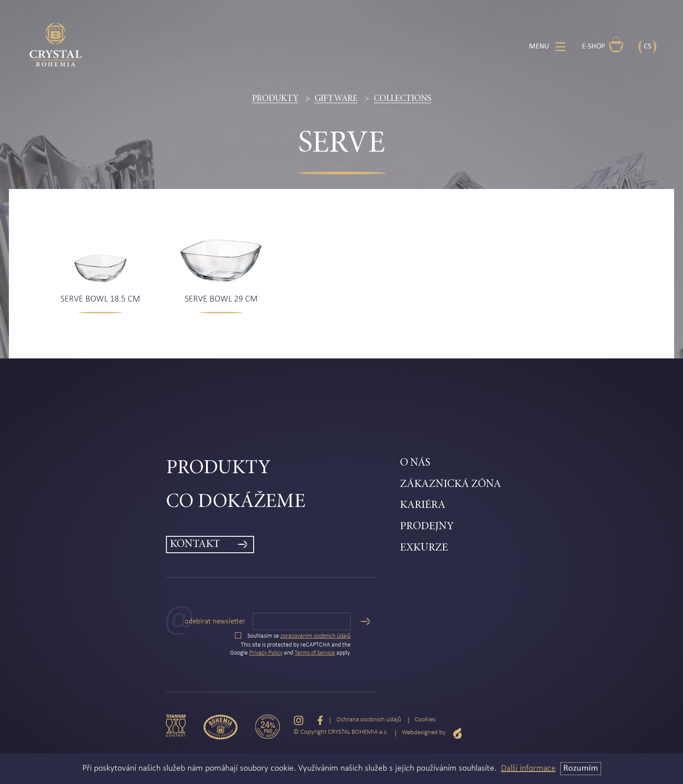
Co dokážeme (236, 502)
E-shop (603, 44)
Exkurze (424, 548)
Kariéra (423, 505)
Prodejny (427, 527)
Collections (402, 99)
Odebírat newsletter (215, 621)
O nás (415, 463)
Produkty (275, 99)
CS (648, 46)
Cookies (425, 720)
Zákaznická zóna (451, 484)
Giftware (336, 99)
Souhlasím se (293, 636)
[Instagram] (299, 720)
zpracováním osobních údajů (315, 636)
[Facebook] (320, 720)
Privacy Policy (266, 653)
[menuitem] (283, 469)
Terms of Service (315, 653)
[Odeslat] (365, 621)
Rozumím (581, 768)
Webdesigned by (432, 733)
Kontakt (195, 545)
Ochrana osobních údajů (369, 720)
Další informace (528, 768)
